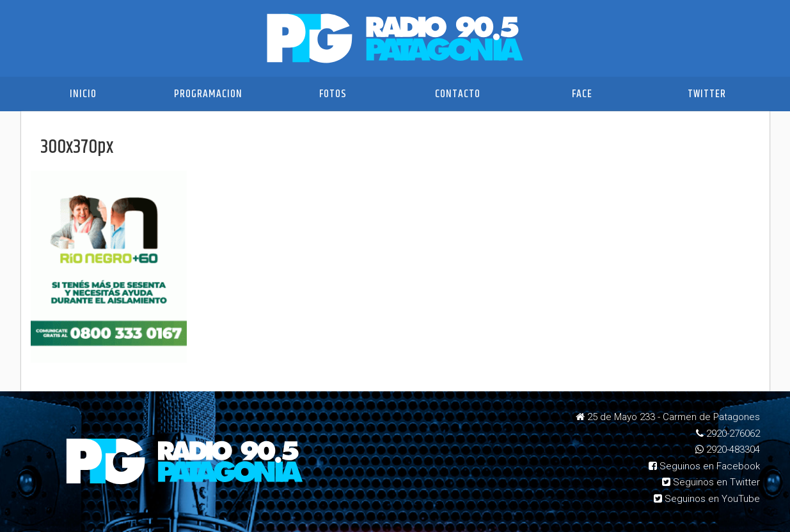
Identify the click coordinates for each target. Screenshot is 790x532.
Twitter (707, 94)
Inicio (83, 94)
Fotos (333, 94)
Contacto (458, 94)
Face (582, 94)
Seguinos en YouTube (707, 499)
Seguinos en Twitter (711, 482)
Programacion (208, 94)
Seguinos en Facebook (704, 466)
